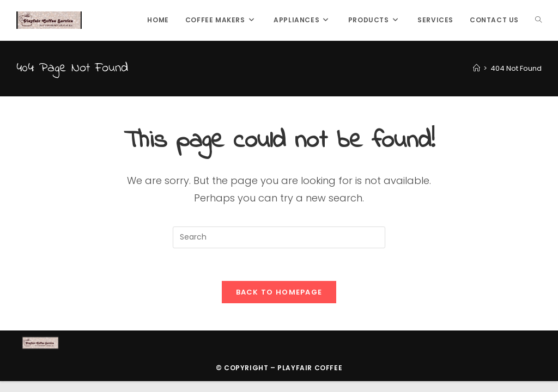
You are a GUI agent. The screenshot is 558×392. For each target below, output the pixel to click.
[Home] (477, 68)
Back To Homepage (279, 292)
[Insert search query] (279, 237)
